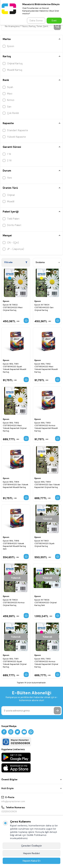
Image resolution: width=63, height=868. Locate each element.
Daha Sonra (36, 20)
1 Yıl (7, 154)
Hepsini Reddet (32, 853)
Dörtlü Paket (12, 225)
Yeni (7, 178)
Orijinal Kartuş (13, 63)
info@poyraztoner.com (13, 801)
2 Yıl (7, 160)
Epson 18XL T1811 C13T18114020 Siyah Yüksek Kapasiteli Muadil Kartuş (15, 368)
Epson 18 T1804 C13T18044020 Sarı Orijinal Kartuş (44, 307)
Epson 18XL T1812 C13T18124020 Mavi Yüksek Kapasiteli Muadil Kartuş (46, 368)
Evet (54, 20)
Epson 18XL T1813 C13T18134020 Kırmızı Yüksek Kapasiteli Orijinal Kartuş (46, 663)
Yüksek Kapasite (14, 137)
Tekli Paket (11, 219)
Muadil (8, 201)
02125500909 (9, 812)
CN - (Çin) (11, 243)
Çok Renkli (11, 113)
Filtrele (16, 262)
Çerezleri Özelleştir (32, 846)
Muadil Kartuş (13, 70)
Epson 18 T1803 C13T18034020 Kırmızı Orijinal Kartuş (14, 603)
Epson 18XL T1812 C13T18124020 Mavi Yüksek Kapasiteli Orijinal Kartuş (15, 427)
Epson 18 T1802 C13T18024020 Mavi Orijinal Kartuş (13, 307)
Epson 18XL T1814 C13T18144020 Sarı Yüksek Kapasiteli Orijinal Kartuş (47, 485)
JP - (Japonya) (13, 249)
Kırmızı (8, 100)
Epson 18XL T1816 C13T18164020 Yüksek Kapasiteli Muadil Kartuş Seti (14, 545)
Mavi (7, 94)
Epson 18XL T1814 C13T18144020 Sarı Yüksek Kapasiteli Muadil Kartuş (16, 485)
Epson (8, 46)
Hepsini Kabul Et (32, 861)
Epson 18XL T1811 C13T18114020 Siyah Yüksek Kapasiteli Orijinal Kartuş (15, 663)
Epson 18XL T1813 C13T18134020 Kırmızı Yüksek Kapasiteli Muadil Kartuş (46, 427)
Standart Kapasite (15, 130)
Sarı (7, 107)
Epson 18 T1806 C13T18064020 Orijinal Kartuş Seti (46, 603)
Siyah (8, 87)
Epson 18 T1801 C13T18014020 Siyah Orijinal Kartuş (44, 543)
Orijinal (9, 195)
